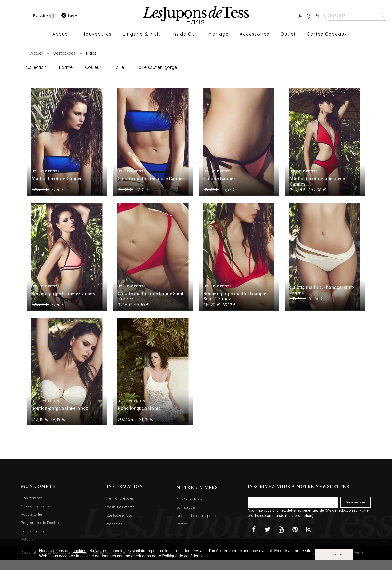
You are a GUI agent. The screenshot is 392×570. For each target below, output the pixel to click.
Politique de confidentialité (185, 556)
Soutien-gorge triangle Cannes (63, 294)
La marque (186, 507)
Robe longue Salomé (139, 409)
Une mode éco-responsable (200, 516)
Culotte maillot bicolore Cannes (151, 179)
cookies (79, 551)
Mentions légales (120, 498)
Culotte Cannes (220, 179)
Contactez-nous (120, 515)
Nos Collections (189, 499)
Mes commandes (35, 506)
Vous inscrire (32, 514)
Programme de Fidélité (40, 523)
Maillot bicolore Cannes (57, 179)
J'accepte (334, 554)
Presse (182, 524)
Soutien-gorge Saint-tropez (60, 409)
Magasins (114, 524)
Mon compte (31, 498)
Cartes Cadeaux (34, 531)
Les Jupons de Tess (45, 171)
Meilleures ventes (121, 507)
